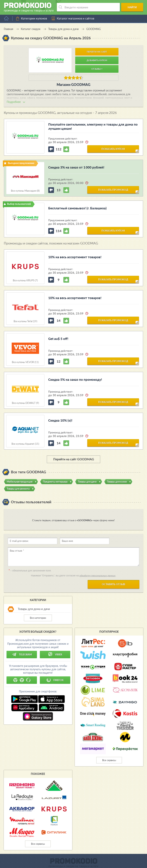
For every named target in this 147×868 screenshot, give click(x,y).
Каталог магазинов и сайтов (76, 18)
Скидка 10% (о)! (60, 420)
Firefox (55, 680)
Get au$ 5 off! (58, 339)
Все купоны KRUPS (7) (25, 280)
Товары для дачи (87, 482)
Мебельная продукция (20, 482)
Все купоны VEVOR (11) (25, 362)
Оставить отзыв (114, 584)
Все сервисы (109, 760)
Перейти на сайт (97, 52)
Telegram (22, 654)
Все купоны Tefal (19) (25, 321)
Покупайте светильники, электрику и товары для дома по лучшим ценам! (93, 126)
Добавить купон (97, 60)
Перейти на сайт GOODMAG (74, 459)
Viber (55, 654)
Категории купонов (34, 18)
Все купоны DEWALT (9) (25, 403)
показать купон (113, 149)
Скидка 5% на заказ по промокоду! (75, 380)
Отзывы (97, 69)
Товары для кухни (117, 482)
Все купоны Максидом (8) (25, 191)
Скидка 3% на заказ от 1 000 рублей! (76, 167)
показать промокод (113, 190)
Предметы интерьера (55, 482)
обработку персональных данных (97, 576)
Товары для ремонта (18, 489)
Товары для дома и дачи (34, 609)
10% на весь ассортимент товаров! (75, 257)
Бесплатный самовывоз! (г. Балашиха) (77, 208)
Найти (133, 7)
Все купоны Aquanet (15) (25, 444)
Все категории (38, 618)
